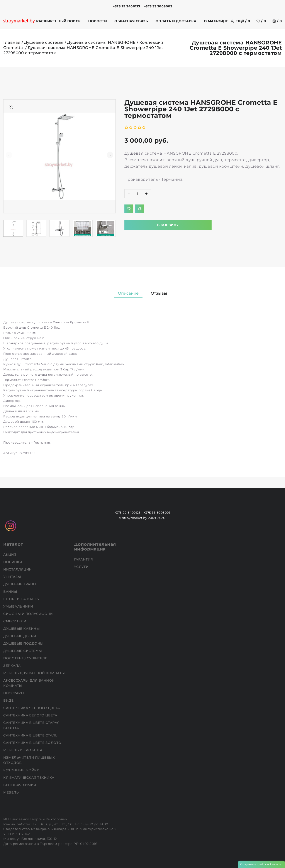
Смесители (15, 621)
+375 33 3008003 (158, 6)
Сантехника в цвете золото (33, 743)
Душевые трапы (20, 584)
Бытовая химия (20, 785)
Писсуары (14, 693)
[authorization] (232, 21)
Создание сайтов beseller (261, 864)
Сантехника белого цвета (31, 715)
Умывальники (19, 606)
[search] (222, 21)
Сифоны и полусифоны (29, 614)
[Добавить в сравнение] (140, 209)
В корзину (168, 225)
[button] (110, 155)
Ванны (11, 592)
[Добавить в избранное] (129, 209)
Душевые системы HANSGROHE (101, 42)
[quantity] (138, 194)
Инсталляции (18, 569)
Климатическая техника (29, 778)
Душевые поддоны (24, 643)
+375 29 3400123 (126, 6)
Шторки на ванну (22, 599)
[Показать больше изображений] (11, 107)
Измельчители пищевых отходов (29, 760)
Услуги (82, 567)
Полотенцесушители (26, 658)
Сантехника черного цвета (32, 708)
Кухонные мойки (22, 770)
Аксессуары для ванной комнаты (29, 683)
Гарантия (84, 559)
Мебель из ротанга (23, 750)
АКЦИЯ (10, 555)
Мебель (12, 792)
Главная (12, 42)
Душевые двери (20, 636)
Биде (9, 700)
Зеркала (12, 666)
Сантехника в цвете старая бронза (31, 725)
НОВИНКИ (13, 562)
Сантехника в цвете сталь (31, 735)
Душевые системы (44, 42)
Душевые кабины (22, 629)
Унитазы (13, 577)
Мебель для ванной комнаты (35, 673)
